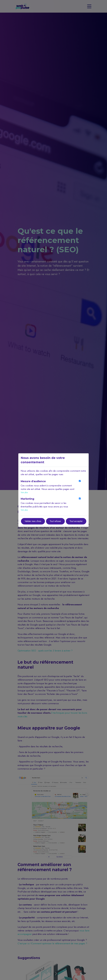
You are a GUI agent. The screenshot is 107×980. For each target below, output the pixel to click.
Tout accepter (76, 521)
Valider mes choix (33, 521)
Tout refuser (55, 521)
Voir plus (24, 492)
